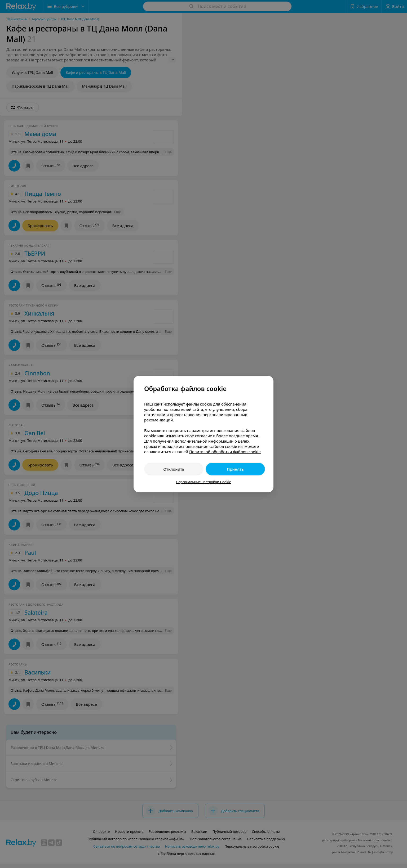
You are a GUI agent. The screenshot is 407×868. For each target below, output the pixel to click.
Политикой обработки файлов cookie (225, 452)
